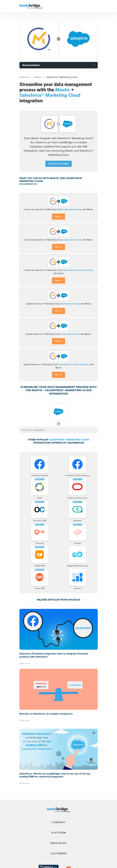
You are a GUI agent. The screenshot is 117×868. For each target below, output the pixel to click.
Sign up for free (59, 164)
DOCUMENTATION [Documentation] (28, 184)
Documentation (31, 65)
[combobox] (59, 430)
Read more (25, 663)
